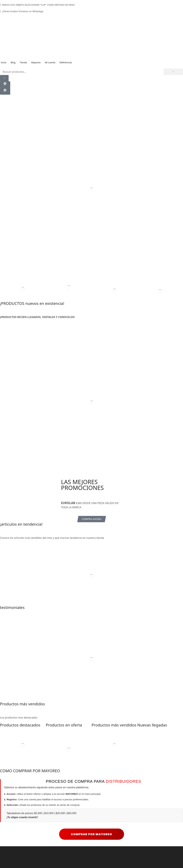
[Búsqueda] (173, 72)
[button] (4, 78)
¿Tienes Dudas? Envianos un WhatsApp (23, 11)
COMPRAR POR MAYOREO (92, 848)
